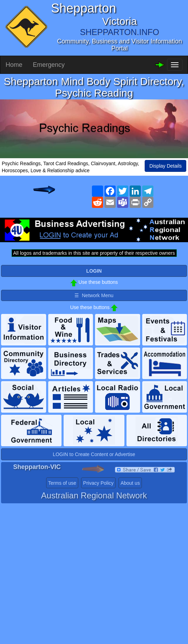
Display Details (165, 166)
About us (130, 483)
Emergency (49, 65)
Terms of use (62, 483)
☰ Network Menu (94, 295)
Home (14, 65)
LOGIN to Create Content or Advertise (94, 454)
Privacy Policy (98, 483)
